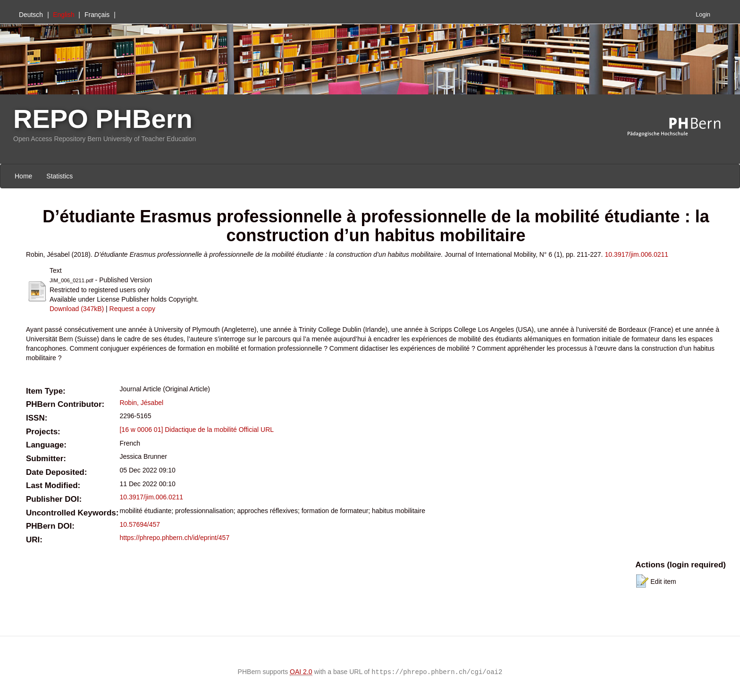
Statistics (59, 176)
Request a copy (132, 309)
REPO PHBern (103, 119)
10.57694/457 (140, 524)
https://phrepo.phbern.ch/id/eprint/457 (174, 538)
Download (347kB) (77, 309)
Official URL (256, 430)
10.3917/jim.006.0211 (636, 254)
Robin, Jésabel (141, 403)
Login (703, 15)
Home (23, 176)
